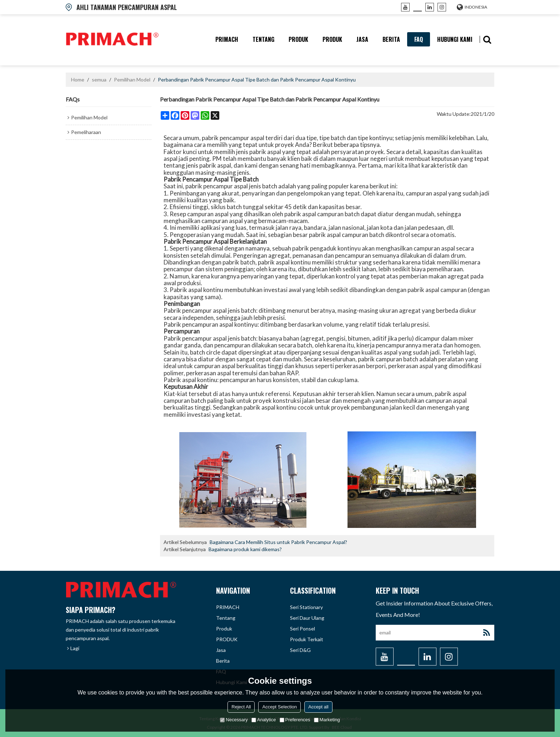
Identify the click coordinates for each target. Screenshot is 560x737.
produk (298, 39)
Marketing (327, 720)
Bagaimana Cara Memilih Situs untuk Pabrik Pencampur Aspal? (278, 542)
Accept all (318, 707)
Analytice (264, 720)
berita (391, 39)
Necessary (234, 720)
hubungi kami (455, 39)
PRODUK (332, 39)
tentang (263, 39)
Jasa (362, 39)
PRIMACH (227, 39)
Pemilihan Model (132, 80)
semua (99, 80)
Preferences (295, 720)
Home (78, 80)
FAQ (419, 39)
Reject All (241, 707)
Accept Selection (279, 707)
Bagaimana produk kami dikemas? (245, 549)
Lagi (75, 648)
